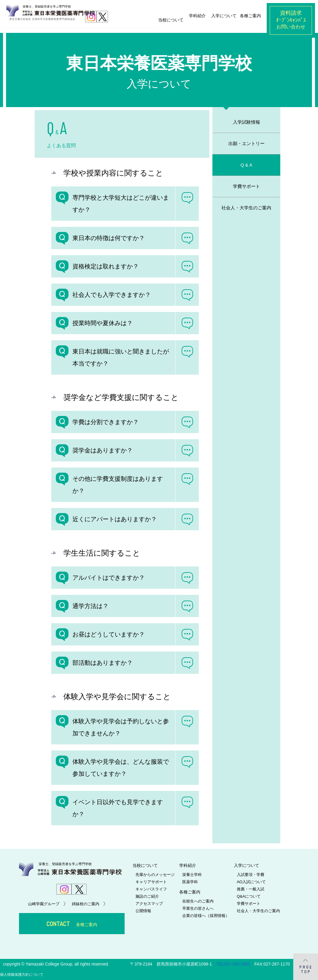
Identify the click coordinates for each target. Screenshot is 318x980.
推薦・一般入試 (251, 889)
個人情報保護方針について (22, 975)
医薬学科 (190, 882)
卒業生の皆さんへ (198, 908)
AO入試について (251, 882)
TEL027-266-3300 (233, 964)
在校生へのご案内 (198, 901)
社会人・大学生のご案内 (258, 911)
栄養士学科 (192, 875)
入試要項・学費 (251, 875)
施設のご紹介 (147, 896)
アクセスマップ (149, 904)
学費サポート (249, 904)
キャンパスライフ (151, 889)
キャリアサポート (151, 882)
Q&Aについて (249, 896)
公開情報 (143, 911)
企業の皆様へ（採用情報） (206, 916)
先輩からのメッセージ (155, 875)
